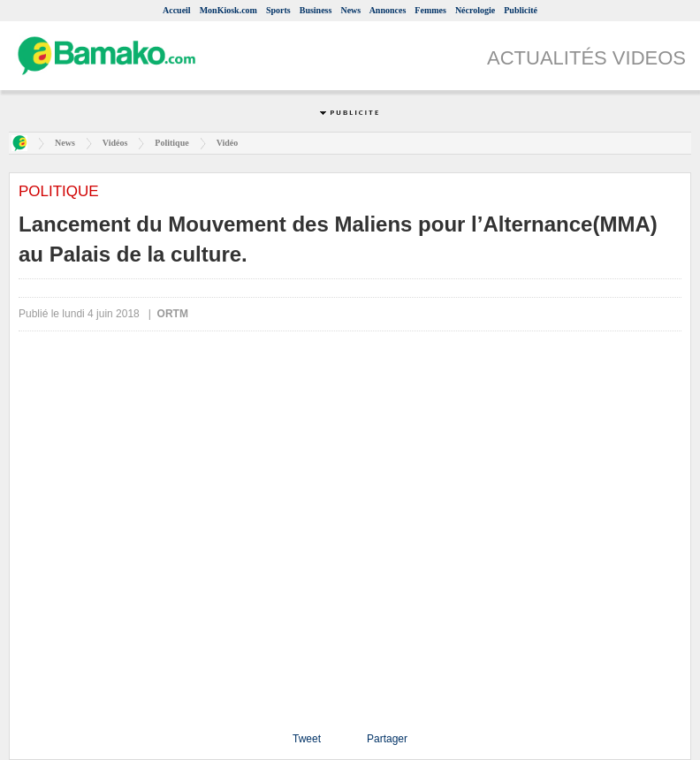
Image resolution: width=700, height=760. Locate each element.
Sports (278, 10)
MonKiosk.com (228, 10)
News (350, 10)
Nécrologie (475, 10)
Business (316, 10)
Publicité (521, 10)
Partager (387, 739)
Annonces (388, 10)
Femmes (430, 10)
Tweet (307, 739)
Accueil (177, 10)
